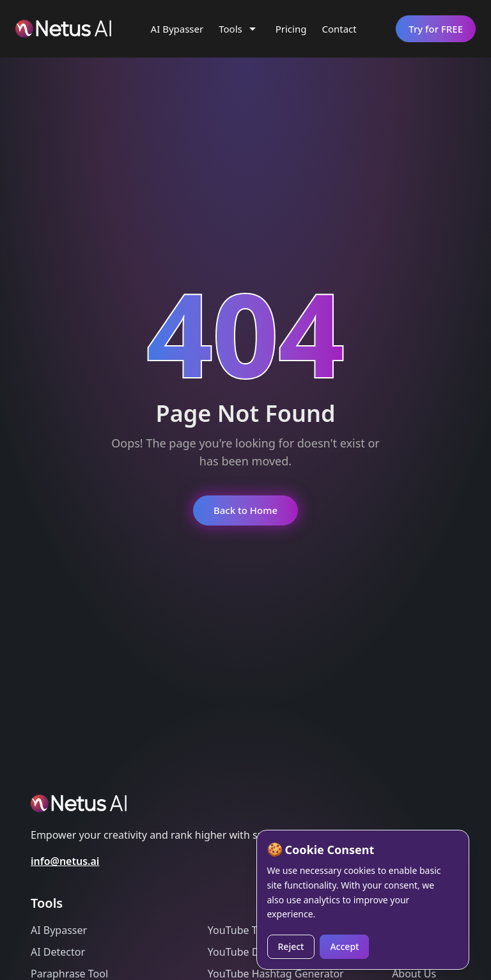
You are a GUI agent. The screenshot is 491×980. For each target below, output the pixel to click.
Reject (291, 946)
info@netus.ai (65, 861)
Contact (339, 29)
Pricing (291, 29)
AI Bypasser (177, 29)
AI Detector (58, 952)
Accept (344, 946)
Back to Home (245, 510)
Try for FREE (436, 29)
